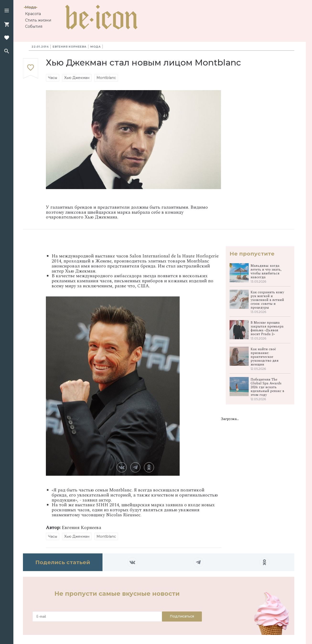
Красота (33, 14)
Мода (31, 7)
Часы (53, 78)
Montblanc (106, 78)
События (34, 26)
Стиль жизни (38, 20)
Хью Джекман (77, 78)
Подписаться (182, 616)
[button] (7, 11)
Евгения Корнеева (70, 47)
